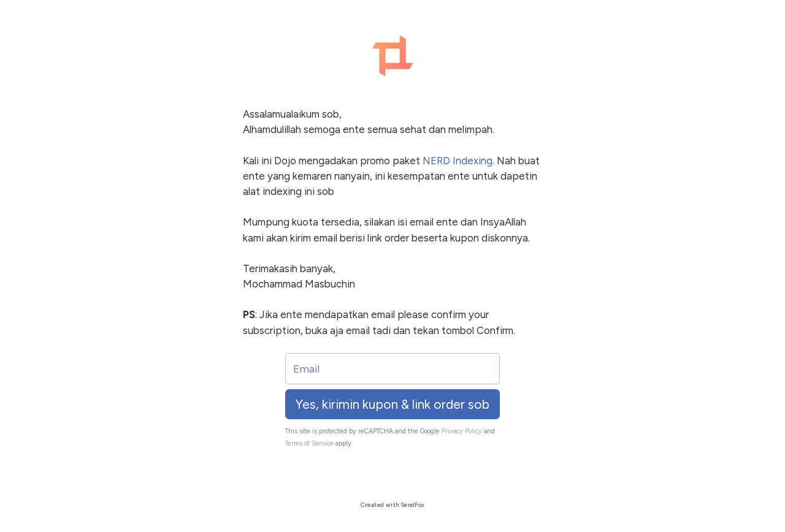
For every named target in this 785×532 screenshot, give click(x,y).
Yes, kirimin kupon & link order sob (392, 404)
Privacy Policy (462, 431)
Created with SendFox (393, 505)
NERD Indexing (458, 161)
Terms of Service (309, 443)
